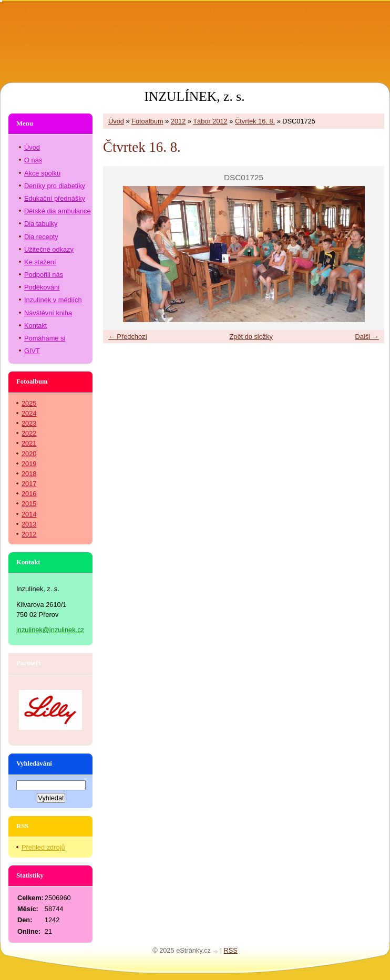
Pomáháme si (45, 338)
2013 (29, 524)
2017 (29, 484)
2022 (29, 433)
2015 (29, 504)
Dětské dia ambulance (58, 211)
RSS (231, 950)
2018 (29, 474)
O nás (33, 160)
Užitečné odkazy (49, 249)
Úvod (116, 121)
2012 (178, 121)
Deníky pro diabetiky (55, 186)
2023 (29, 423)
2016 (29, 494)
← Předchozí (128, 337)
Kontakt (35, 326)
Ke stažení (40, 262)
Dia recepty (41, 237)
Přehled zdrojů (43, 847)
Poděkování (42, 287)
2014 (29, 514)
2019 (29, 464)
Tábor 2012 (210, 121)
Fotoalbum (147, 121)
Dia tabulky (41, 224)
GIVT (32, 351)
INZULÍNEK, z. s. (194, 96)
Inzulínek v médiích (53, 300)
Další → (367, 337)
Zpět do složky (251, 337)
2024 (29, 413)
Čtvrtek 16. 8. (255, 121)
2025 (29, 403)
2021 (29, 443)
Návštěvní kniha (48, 313)
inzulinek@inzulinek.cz (50, 630)
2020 (29, 454)
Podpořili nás (44, 275)
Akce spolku (42, 173)
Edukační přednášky (55, 198)
